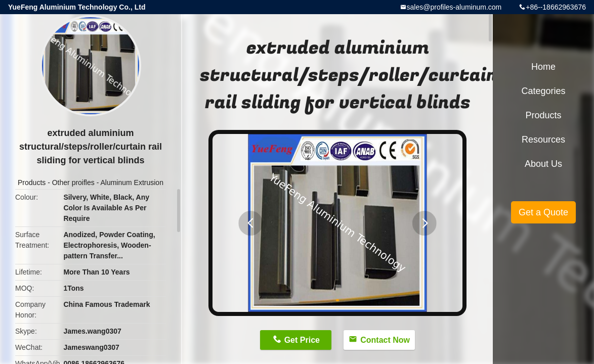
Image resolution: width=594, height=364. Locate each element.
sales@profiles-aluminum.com (454, 7)
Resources (543, 140)
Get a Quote (543, 212)
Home (543, 67)
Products (32, 183)
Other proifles (73, 183)
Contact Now (385, 340)
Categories (543, 91)
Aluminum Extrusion (132, 183)
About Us (543, 164)
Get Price (302, 340)
